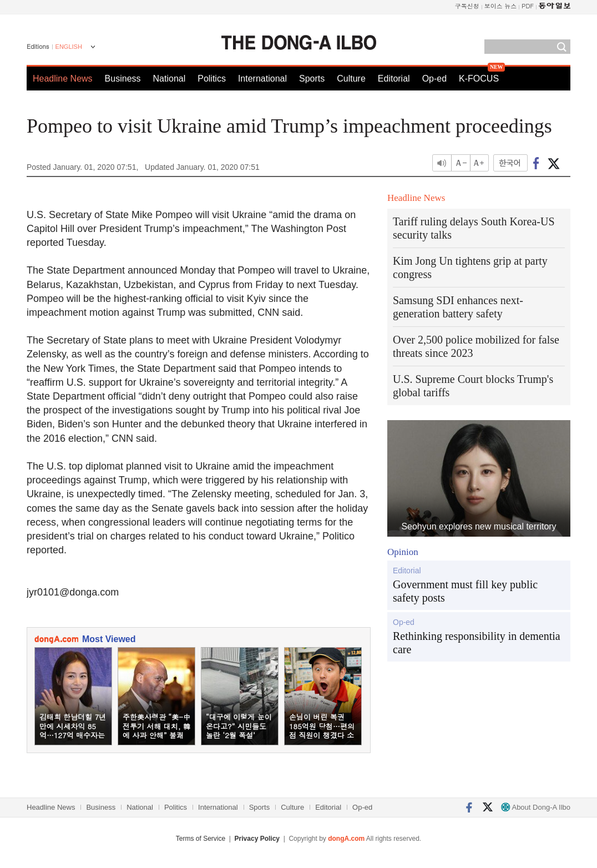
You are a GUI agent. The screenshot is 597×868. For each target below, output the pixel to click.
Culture (351, 79)
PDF (528, 6)
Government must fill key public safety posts (465, 591)
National (170, 79)
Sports (312, 79)
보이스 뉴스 (501, 6)
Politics (212, 79)
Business (123, 79)
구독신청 (467, 6)
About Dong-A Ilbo (536, 807)
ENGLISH (69, 47)
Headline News (63, 79)
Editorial (394, 79)
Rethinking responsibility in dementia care (477, 643)
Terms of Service (201, 839)
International (262, 79)
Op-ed (434, 79)
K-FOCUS (479, 79)
